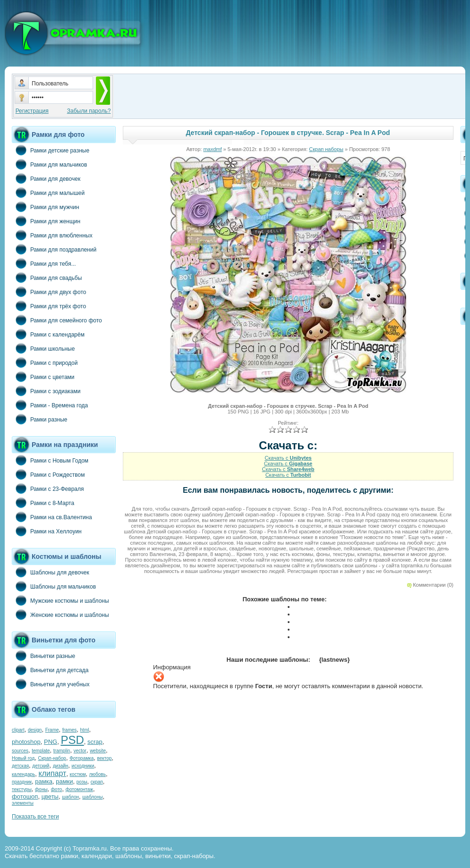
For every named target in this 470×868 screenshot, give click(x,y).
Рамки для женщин (46, 221)
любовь (98, 774)
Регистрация (32, 111)
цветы (50, 796)
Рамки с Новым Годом (50, 460)
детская (20, 766)
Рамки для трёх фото (49, 306)
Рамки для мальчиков (49, 164)
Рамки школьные (43, 348)
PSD (72, 740)
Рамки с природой (45, 362)
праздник (22, 782)
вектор (105, 758)
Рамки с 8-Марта (43, 503)
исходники (83, 766)
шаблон (70, 797)
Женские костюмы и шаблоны (60, 615)
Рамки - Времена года (50, 405)
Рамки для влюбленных (52, 235)
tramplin (62, 751)
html (85, 730)
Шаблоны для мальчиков (54, 586)
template (41, 751)
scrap (95, 742)
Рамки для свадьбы (47, 278)
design (35, 730)
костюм (78, 774)
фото (57, 789)
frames (70, 730)
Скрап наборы (326, 149)
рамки (64, 781)
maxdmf (212, 149)
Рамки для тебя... (44, 263)
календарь (23, 774)
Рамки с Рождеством (48, 474)
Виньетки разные (43, 656)
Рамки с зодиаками (46, 391)
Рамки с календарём (48, 334)
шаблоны (92, 797)
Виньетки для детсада (50, 670)
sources (20, 751)
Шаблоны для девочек (51, 572)
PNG (51, 742)
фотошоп (25, 796)
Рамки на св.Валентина (52, 517)
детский (41, 766)
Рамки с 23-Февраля (48, 489)
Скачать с (288, 458)
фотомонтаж (79, 789)
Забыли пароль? (89, 111)
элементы (23, 803)
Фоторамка (81, 758)
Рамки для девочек (46, 178)
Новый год (23, 758)
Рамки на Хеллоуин (47, 531)
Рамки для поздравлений (54, 249)
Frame (52, 730)
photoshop (26, 742)
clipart (18, 730)
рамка (44, 781)
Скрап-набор (52, 758)
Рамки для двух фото (49, 292)
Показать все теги (35, 817)
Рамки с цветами (43, 377)
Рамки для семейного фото (57, 320)
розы (82, 782)
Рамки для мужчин (46, 207)
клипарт (52, 773)
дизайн (61, 766)
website (98, 751)
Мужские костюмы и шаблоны (60, 600)
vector (80, 751)
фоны (41, 789)
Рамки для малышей (48, 193)
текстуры (22, 789)
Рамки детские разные (51, 150)
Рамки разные (39, 419)
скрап (97, 782)
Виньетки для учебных (51, 684)
